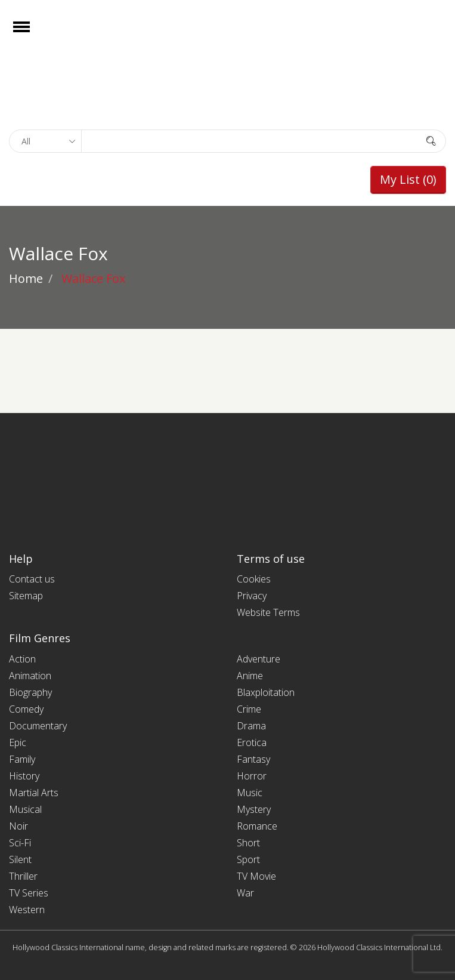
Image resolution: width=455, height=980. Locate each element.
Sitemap (26, 596)
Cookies (254, 579)
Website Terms (268, 612)
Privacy (252, 596)
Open (32, 34)
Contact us (32, 579)
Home (26, 278)
